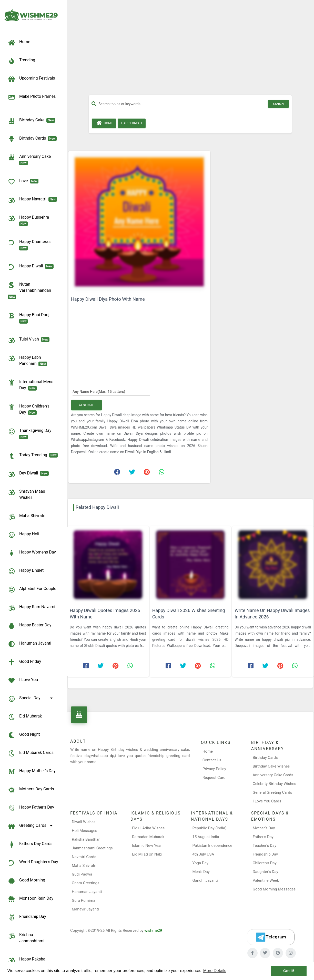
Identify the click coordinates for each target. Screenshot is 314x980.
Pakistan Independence (212, 846)
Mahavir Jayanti (85, 909)
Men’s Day (201, 872)
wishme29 (153, 930)
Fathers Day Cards (30, 845)
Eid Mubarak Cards (31, 753)
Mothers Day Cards (31, 790)
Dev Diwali (28, 474)
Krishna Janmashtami (26, 938)
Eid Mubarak (25, 717)
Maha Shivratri (27, 517)
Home (104, 123)
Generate (87, 405)
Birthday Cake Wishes (271, 766)
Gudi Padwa (82, 874)
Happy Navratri (32, 200)
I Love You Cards (267, 801)
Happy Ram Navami (31, 608)
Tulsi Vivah (29, 340)
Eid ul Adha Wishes (148, 828)
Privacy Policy (214, 769)
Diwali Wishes (84, 822)
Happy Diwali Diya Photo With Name (108, 299)
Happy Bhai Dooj (29, 318)
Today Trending (33, 456)
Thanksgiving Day (31, 433)
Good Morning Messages (274, 889)
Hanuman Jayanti (29, 644)
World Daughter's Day (33, 863)
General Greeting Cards (272, 792)
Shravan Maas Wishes (26, 494)
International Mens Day (31, 385)
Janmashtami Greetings (92, 848)
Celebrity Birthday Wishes (275, 784)
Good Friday (24, 662)
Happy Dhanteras (30, 245)
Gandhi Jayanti (205, 880)
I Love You (23, 681)
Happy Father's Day (31, 808)
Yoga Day (200, 863)
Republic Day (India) (210, 828)
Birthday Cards (265, 758)
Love (23, 182)
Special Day (31, 699)
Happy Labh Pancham (27, 360)
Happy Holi (23, 535)
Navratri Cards (84, 857)
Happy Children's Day (29, 409)
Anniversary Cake (30, 159)
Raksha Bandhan (86, 839)
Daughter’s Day (266, 872)
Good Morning (26, 881)
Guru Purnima (84, 900)
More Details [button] (215, 971)
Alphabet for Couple (32, 589)
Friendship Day (27, 917)
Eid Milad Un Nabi (147, 854)
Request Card (214, 778)
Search (278, 104)
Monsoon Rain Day (31, 899)
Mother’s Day (264, 828)
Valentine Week (266, 880)
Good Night (24, 735)
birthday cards (32, 139)
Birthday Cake (31, 121)
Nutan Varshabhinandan (30, 290)
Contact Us (212, 760)
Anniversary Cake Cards (273, 775)
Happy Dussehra (29, 220)
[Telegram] (271, 937)
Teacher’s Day (265, 846)
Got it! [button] (289, 971)
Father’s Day (263, 837)
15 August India (206, 837)
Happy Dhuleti (26, 571)
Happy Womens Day (32, 553)
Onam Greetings (86, 883)
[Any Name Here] (111, 391)
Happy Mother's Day (32, 772)
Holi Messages (84, 831)
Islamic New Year (147, 846)
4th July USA (203, 854)
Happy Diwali (31, 267)
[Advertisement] (190, 49)
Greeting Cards (31, 826)
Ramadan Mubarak (148, 837)
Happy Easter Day (29, 626)
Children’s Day (265, 863)
